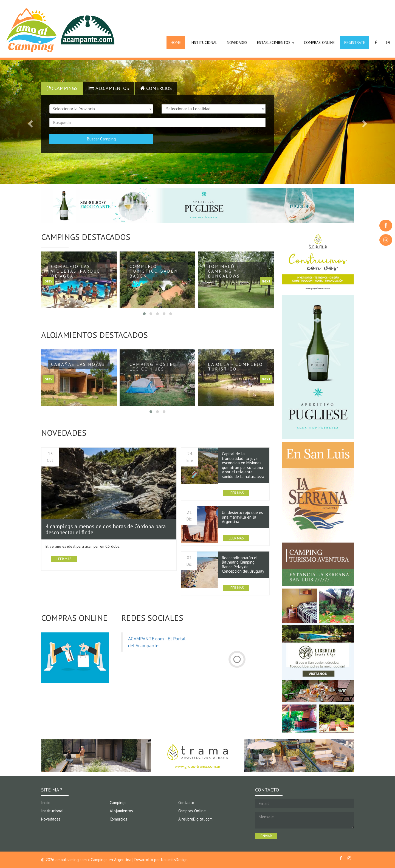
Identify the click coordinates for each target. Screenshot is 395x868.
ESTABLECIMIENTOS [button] (276, 43)
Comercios (156, 88)
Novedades (51, 819)
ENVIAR (266, 836)
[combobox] (101, 109)
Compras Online (192, 811)
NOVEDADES (237, 43)
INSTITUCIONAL (204, 43)
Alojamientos (109, 88)
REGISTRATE (355, 43)
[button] (30, 122)
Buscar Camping (101, 139)
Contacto (186, 803)
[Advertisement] (236, 15)
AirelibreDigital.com (195, 819)
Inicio (46, 803)
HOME (176, 43)
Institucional (52, 811)
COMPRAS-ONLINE (319, 43)
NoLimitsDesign (174, 860)
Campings (62, 88)
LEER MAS (64, 559)
